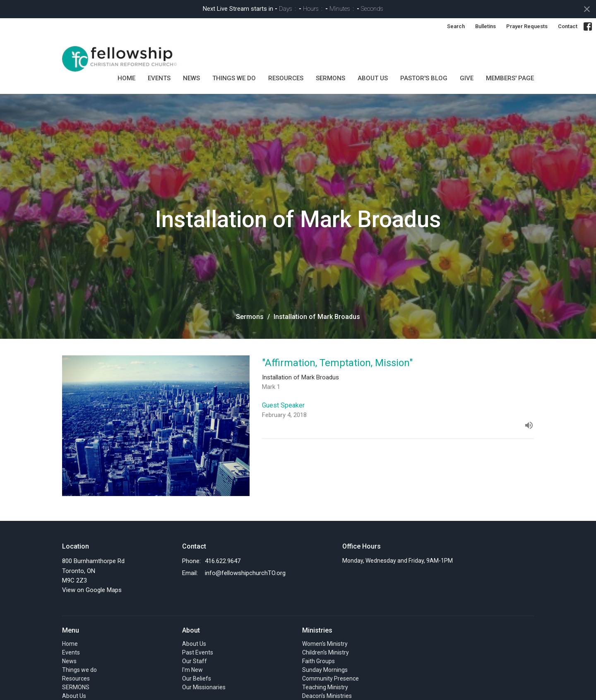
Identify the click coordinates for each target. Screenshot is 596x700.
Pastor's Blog (424, 78)
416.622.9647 (223, 561)
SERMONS (330, 78)
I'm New (192, 670)
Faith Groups (318, 661)
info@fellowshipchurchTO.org (245, 573)
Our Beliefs (197, 678)
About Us (373, 78)
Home (126, 78)
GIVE (467, 78)
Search (456, 26)
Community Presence (330, 678)
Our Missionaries (204, 687)
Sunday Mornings (325, 670)
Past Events (198, 652)
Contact (568, 26)
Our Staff (195, 661)
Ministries (317, 630)
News (191, 78)
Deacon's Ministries (327, 696)
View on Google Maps (92, 590)
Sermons (250, 317)
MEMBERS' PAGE (510, 78)
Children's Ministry (326, 652)
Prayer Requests (527, 26)
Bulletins (485, 26)
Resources (286, 78)
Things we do (234, 78)
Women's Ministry (325, 644)
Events (159, 78)
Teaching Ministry (325, 687)
